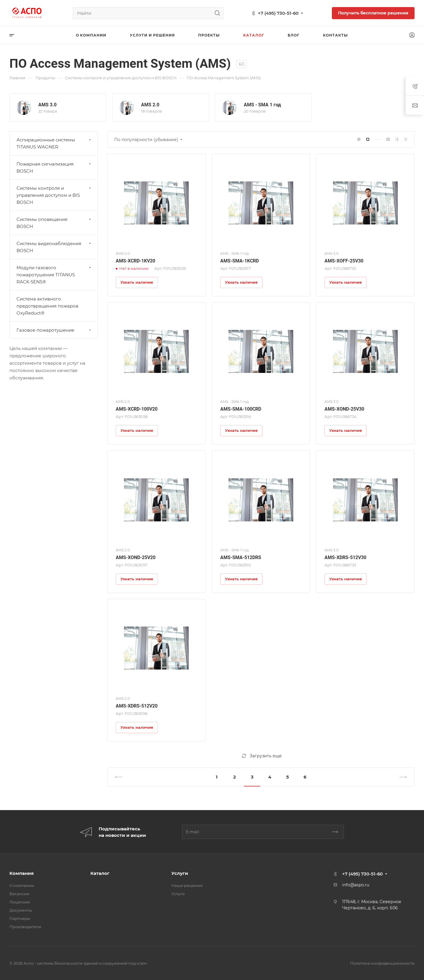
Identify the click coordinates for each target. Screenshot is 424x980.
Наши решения (187, 885)
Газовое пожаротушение (54, 330)
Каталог (100, 873)
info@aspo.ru (356, 885)
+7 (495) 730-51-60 (278, 13)
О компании (22, 885)
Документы (21, 910)
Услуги (180, 873)
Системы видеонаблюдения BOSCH (54, 247)
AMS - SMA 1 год (262, 105)
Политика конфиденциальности (382, 963)
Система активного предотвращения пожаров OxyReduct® (47, 306)
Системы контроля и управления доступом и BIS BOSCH (54, 195)
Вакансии (19, 894)
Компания (21, 873)
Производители (25, 927)
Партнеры (20, 918)
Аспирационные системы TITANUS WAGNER (54, 143)
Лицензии (20, 902)
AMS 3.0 (47, 105)
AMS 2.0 (150, 105)
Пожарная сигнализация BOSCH (54, 167)
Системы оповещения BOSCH (54, 223)
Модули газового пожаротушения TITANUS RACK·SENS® (54, 275)
